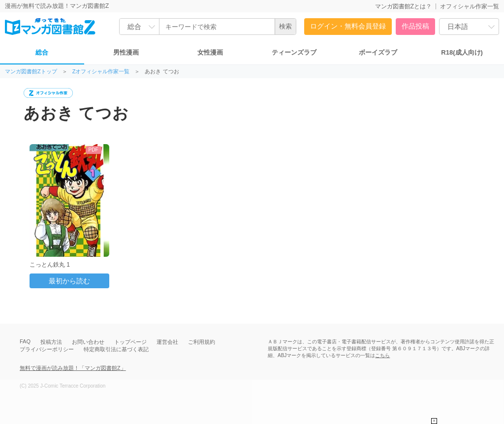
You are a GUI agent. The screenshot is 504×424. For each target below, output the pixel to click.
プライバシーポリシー (47, 349)
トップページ (130, 342)
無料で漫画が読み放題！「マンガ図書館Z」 (73, 368)
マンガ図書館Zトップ (31, 72)
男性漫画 (126, 52)
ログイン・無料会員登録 (348, 26)
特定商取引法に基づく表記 (116, 349)
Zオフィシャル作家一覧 (101, 72)
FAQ (25, 341)
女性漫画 (210, 52)
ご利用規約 (202, 342)
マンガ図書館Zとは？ (403, 6)
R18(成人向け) (462, 52)
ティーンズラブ (294, 52)
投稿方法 (51, 342)
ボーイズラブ (378, 52)
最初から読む (69, 281)
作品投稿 (415, 26)
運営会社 (167, 342)
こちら (382, 355)
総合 (42, 52)
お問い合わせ (88, 342)
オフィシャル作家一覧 (470, 6)
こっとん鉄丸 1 (50, 265)
